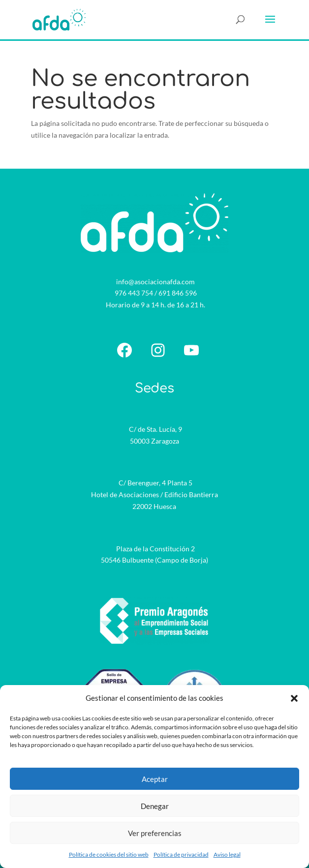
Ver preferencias (155, 833)
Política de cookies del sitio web (109, 854)
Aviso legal (227, 854)
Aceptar (155, 779)
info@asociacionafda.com (155, 282)
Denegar (155, 806)
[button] (294, 698)
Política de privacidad (181, 854)
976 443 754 (134, 293)
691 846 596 (178, 293)
